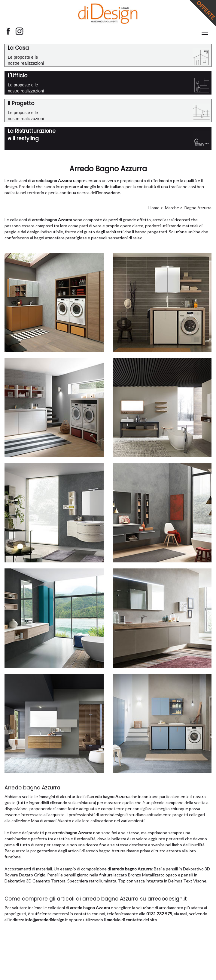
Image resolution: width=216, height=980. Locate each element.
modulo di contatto (125, 920)
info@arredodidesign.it (47, 920)
